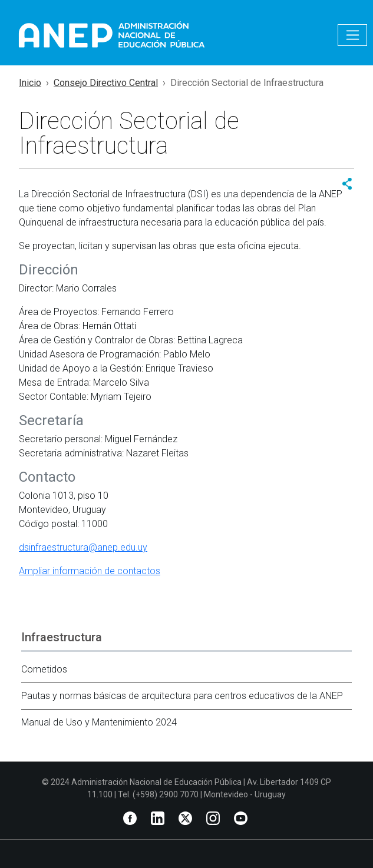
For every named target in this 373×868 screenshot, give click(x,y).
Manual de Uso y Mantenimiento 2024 (99, 722)
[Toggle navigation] (352, 35)
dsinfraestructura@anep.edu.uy (83, 547)
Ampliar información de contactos (90, 571)
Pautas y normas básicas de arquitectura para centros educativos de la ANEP (182, 696)
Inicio (30, 83)
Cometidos (44, 669)
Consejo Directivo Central (106, 83)
